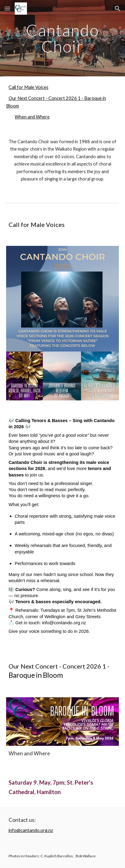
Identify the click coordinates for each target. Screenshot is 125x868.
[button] (7, 8)
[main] (63, 38)
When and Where (32, 117)
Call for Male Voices (28, 87)
